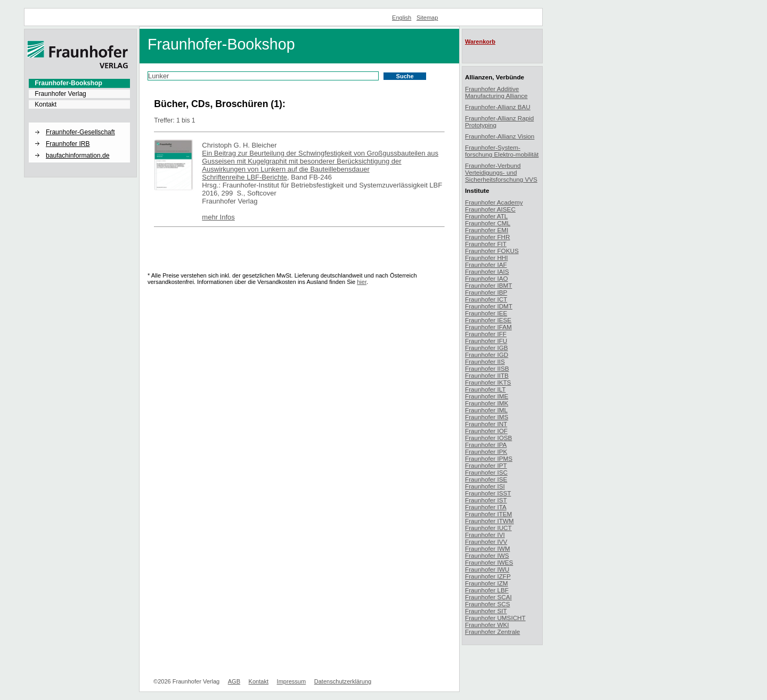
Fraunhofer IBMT (488, 285)
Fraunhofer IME (487, 396)
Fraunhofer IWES (489, 562)
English (402, 18)
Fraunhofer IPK (486, 451)
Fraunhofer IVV (486, 542)
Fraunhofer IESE (488, 320)
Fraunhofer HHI (487, 258)
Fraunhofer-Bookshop (68, 83)
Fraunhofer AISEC (490, 209)
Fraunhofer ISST (488, 493)
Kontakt (46, 104)
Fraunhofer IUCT (488, 528)
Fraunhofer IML (486, 410)
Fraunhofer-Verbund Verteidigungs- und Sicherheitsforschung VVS (501, 172)
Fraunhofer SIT (486, 611)
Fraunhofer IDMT (489, 306)
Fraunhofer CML (488, 223)
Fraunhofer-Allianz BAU (498, 107)
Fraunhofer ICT (486, 299)
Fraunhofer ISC (486, 472)
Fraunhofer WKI (487, 625)
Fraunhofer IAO (487, 278)
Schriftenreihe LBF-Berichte (244, 177)
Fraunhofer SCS (487, 604)
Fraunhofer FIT (486, 244)
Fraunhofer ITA (486, 507)
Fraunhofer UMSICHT (495, 618)
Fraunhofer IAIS (487, 271)
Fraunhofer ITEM (488, 514)
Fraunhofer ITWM (489, 521)
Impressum (292, 681)
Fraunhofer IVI (485, 535)
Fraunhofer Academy (494, 202)
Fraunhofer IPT (486, 465)
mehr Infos (218, 217)
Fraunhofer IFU (486, 341)
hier (362, 282)
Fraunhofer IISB (487, 368)
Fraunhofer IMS (487, 417)
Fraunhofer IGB (487, 348)
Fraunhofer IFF (486, 334)
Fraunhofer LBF (487, 590)
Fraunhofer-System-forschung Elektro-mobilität (502, 151)
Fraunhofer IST (486, 500)
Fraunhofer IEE (486, 313)
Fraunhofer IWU (487, 569)
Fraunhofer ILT (485, 389)
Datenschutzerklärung (343, 681)
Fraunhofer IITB (487, 375)
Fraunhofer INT (486, 424)
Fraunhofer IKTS (488, 382)
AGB (234, 681)
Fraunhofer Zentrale (492, 632)
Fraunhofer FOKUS (492, 251)
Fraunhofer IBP (486, 292)
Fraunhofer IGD (487, 355)
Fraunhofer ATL (486, 216)
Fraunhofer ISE (486, 479)
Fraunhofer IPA (486, 445)
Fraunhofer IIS (485, 361)
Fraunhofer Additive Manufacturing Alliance (496, 92)
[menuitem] (79, 83)
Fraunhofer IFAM (488, 327)
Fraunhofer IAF (486, 264)
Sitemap (427, 18)
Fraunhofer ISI (485, 486)
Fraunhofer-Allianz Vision (500, 136)
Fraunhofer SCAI (488, 597)
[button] (79, 123)
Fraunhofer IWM (487, 548)
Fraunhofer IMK (487, 403)
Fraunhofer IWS (487, 555)
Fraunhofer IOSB (488, 438)
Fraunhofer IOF (486, 431)
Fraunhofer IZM (487, 583)
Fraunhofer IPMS (489, 458)
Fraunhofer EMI (487, 230)
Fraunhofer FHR (487, 237)
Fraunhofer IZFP (488, 576)
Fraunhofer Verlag (60, 94)
